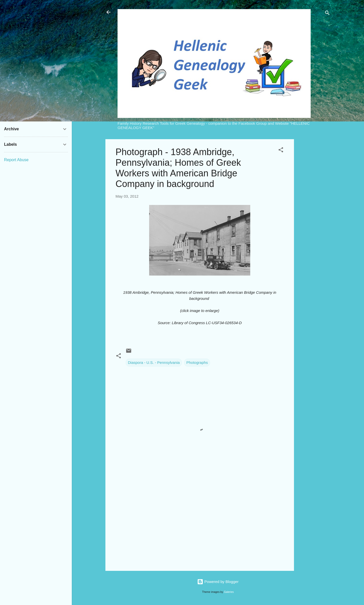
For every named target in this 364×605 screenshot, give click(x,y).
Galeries (229, 592)
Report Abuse (16, 160)
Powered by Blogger (218, 582)
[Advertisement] (314, 215)
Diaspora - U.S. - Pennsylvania (154, 362)
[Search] (327, 14)
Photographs (197, 362)
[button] (281, 151)
